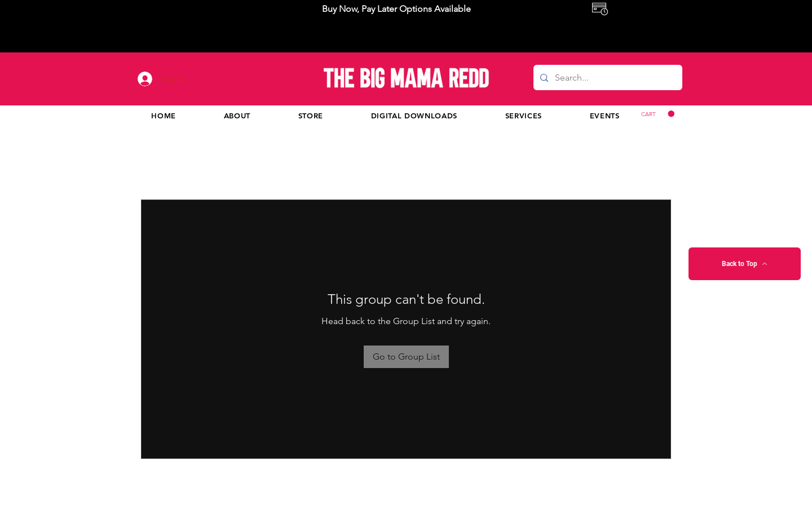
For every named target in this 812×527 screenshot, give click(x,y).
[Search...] (607, 77)
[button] (658, 114)
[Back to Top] (745, 264)
